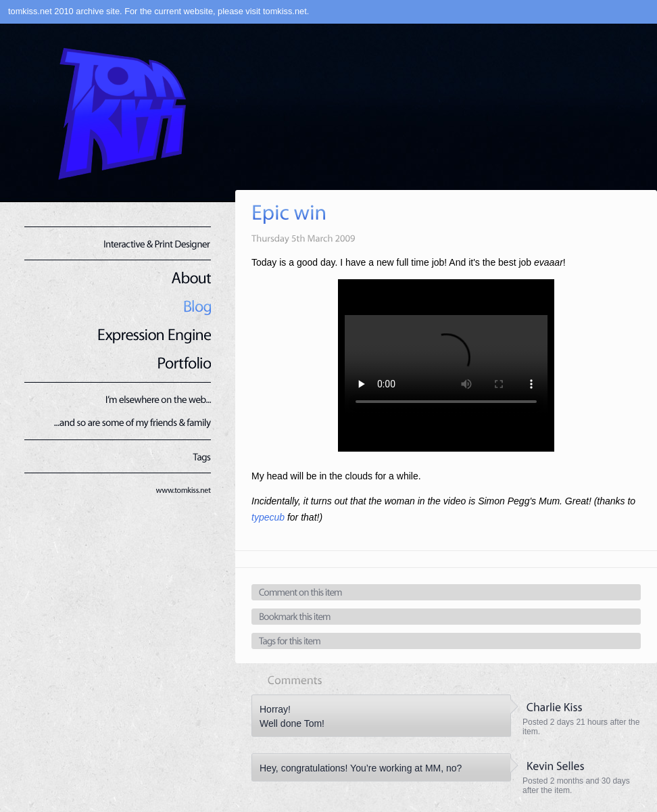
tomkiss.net (285, 11)
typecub (268, 517)
